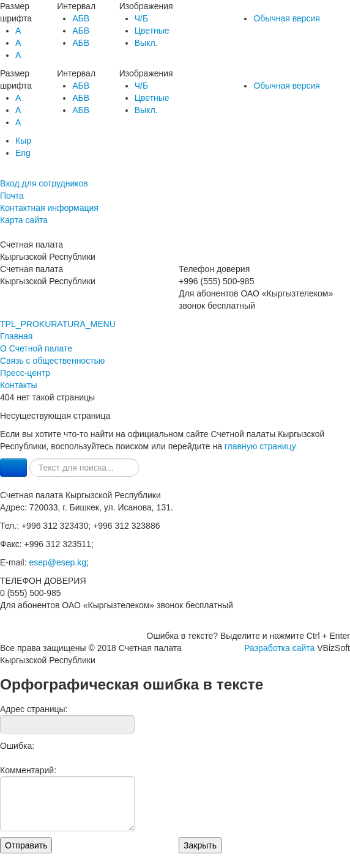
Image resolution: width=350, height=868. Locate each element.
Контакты (18, 385)
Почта (12, 196)
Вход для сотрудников (44, 183)
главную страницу (260, 446)
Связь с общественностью (52, 361)
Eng (23, 153)
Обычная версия (287, 18)
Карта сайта (24, 220)
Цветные (152, 31)
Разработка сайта (279, 648)
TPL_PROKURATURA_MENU (58, 324)
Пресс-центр (25, 373)
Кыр (23, 141)
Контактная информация (49, 208)
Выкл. (146, 43)
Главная (16, 336)
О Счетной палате (36, 348)
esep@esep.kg (58, 562)
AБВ (81, 18)
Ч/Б (141, 18)
